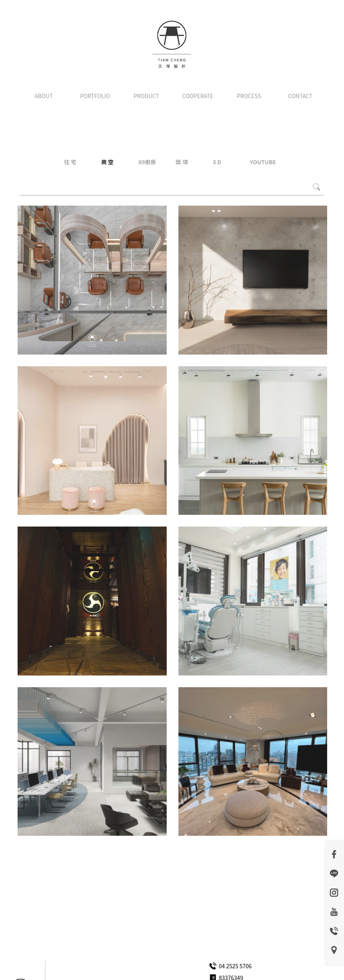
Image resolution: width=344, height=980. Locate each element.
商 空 (107, 162)
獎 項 (181, 162)
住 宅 (70, 162)
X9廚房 (147, 162)
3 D (217, 162)
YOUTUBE (263, 162)
